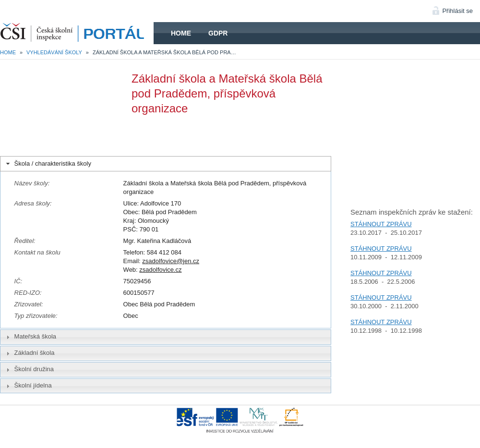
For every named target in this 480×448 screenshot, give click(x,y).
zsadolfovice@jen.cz (171, 261)
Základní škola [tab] (29, 353)
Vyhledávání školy (54, 52)
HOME (77, 33)
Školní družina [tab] (29, 369)
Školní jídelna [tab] (28, 386)
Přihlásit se (457, 11)
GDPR (218, 33)
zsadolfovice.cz (160, 270)
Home (181, 33)
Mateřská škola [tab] (30, 337)
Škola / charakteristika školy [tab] (48, 164)
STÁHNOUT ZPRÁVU (381, 224)
